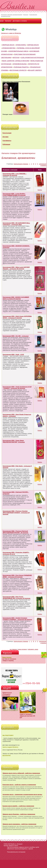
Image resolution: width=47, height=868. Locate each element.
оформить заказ (33, 649)
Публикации (6, 144)
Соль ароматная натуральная (32, 58)
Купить (40, 190)
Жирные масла (33, 45)
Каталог (8, 21)
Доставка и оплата (20, 21)
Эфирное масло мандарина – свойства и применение (19, 824)
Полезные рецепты (21, 67)
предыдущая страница (21, 164)
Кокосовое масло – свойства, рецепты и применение (19, 785)
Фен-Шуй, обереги (35, 70)
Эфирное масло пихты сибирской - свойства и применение (21, 773)
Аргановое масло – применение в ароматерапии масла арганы (22, 795)
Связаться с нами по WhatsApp (11, 32)
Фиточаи (16, 58)
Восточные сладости (18, 70)
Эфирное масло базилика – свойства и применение (19, 814)
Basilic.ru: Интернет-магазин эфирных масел (13, 845)
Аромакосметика (9, 48)
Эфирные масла (8, 45)
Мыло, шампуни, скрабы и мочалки (16, 61)
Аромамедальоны (20, 64)
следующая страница (43, 165)
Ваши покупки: (7, 657)
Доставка (5, 137)
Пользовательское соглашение (16, 852)
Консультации (7, 133)
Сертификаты (7, 141)
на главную (13, 649)
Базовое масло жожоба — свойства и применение (18, 806)
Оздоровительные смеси (18, 51)
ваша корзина (22, 649)
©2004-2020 (7, 844)
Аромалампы (21, 45)
